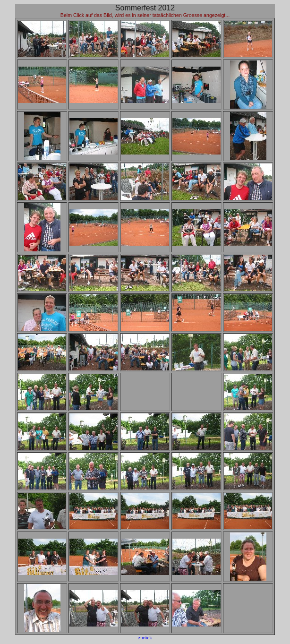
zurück (145, 638)
